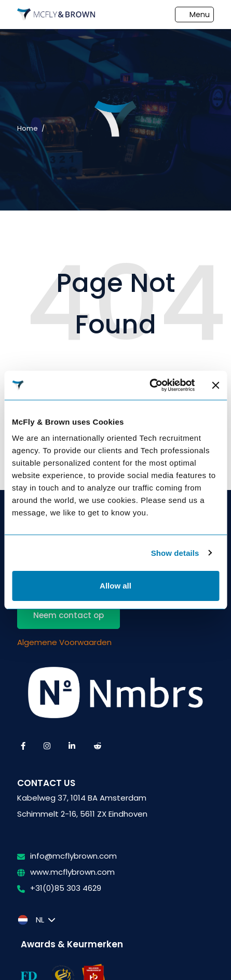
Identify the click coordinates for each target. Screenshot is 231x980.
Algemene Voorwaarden (64, 642)
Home (28, 128)
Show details (175, 553)
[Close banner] (215, 385)
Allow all (115, 586)
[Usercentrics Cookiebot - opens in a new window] (150, 385)
